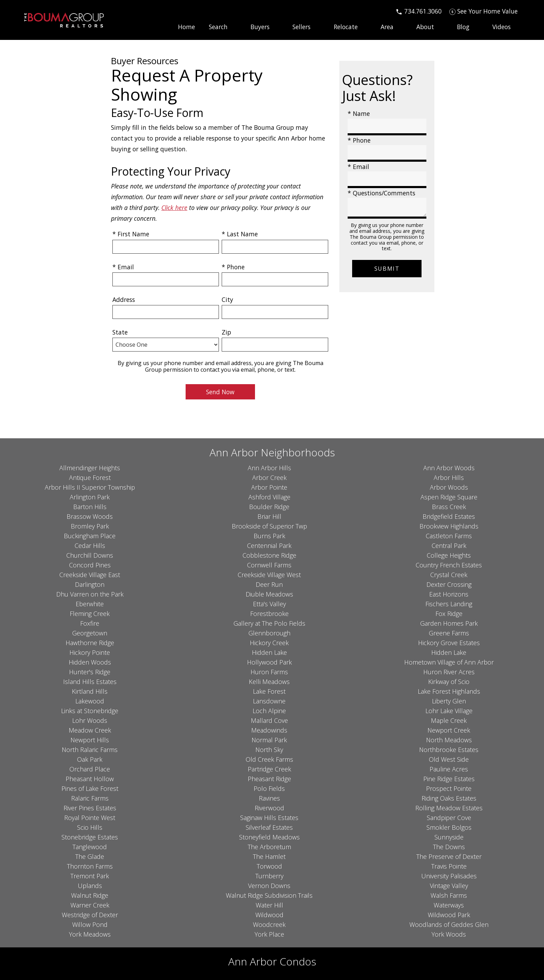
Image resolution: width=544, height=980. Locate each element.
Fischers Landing (449, 604)
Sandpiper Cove (449, 818)
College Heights (449, 555)
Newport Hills (90, 740)
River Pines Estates (90, 808)
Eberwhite (90, 604)
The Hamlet (269, 856)
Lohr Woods (90, 720)
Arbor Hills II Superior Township (90, 487)
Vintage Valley (449, 886)
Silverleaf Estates (269, 827)
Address (124, 299)
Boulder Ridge (269, 507)
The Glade (90, 856)
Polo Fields (269, 788)
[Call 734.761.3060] (419, 11)
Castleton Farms (449, 536)
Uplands (90, 886)
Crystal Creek (449, 575)
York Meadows (90, 934)
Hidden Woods (90, 662)
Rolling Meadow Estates (449, 808)
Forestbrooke (269, 614)
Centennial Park (269, 546)
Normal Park (269, 740)
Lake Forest (269, 691)
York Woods (449, 934)
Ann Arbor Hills (269, 468)
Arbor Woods (449, 487)
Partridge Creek (269, 769)
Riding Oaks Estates (449, 798)
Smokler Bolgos (449, 827)
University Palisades (449, 876)
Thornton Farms (90, 866)
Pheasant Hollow (90, 779)
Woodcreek (269, 924)
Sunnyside (449, 837)
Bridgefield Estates (449, 516)
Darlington (90, 584)
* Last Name (240, 234)
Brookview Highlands (449, 526)
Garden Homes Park (449, 623)
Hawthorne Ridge (90, 643)
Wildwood (269, 915)
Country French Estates (449, 565)
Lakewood (90, 701)
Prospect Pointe (449, 788)
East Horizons (449, 594)
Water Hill (269, 905)
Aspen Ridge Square (449, 497)
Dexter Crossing (449, 584)
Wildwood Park (449, 915)
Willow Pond (90, 924)
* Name (359, 113)
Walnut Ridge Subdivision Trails (269, 895)
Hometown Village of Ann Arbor (449, 662)
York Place (269, 934)
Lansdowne (269, 701)
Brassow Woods (90, 516)
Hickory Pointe (90, 652)
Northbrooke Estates (449, 750)
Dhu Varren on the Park (90, 594)
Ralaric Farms (90, 798)
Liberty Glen (449, 701)
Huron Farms (269, 672)
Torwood (269, 866)
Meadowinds (269, 730)
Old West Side (449, 759)
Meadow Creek (90, 730)
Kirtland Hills (90, 691)
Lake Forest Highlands (449, 691)
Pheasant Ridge (269, 779)
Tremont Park (90, 876)
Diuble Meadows (269, 594)
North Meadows (449, 740)
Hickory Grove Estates (449, 643)
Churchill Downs (90, 555)
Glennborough (269, 633)
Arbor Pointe (269, 487)
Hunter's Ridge (90, 672)
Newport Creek (449, 730)
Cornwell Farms (269, 565)
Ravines (269, 798)
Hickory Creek (269, 643)
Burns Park (269, 536)
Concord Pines (90, 565)
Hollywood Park (269, 662)
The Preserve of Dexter (449, 856)
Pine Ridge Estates (449, 779)
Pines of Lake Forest (90, 788)
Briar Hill (269, 516)
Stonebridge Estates (90, 837)
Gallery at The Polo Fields (269, 623)
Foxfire (90, 623)
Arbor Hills (449, 478)
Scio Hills (90, 827)
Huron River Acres (449, 672)
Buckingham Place (90, 536)
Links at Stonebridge (90, 711)
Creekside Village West (269, 575)
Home (186, 27)
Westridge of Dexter (90, 915)
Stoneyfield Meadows (269, 837)
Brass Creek (449, 507)
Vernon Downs (269, 886)
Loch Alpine (269, 711)
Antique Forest (90, 478)
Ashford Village (269, 497)
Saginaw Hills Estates (269, 818)
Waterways (449, 905)
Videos (501, 27)
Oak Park (90, 759)
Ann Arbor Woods (449, 468)
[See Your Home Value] (483, 11)
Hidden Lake (269, 652)
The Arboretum (269, 847)
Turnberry (269, 876)
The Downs (449, 847)
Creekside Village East (90, 575)
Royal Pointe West (90, 818)
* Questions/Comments (381, 193)
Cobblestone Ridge (269, 555)
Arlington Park (90, 497)
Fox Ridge (449, 614)
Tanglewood (90, 847)
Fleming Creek (90, 614)
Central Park (449, 546)
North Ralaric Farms (90, 750)
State (120, 332)
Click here (174, 208)
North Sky (269, 750)
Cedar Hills (90, 546)
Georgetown (90, 633)
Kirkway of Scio (449, 682)
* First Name (131, 234)
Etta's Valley (269, 604)
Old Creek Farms (269, 759)
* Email (123, 267)
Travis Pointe (449, 866)
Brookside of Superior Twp (269, 526)
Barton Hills (90, 507)
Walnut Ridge (90, 895)
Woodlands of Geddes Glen (449, 924)
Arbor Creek (269, 478)
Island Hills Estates (90, 682)
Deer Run (269, 584)
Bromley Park (90, 526)
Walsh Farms (449, 895)
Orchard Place (90, 769)
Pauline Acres (449, 769)
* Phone (233, 267)
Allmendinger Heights (90, 468)
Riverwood (269, 808)
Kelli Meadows (269, 682)
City (227, 299)
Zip (226, 332)
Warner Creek (90, 905)
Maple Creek (449, 720)
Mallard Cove (269, 720)
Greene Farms (449, 633)
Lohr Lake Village (449, 711)
